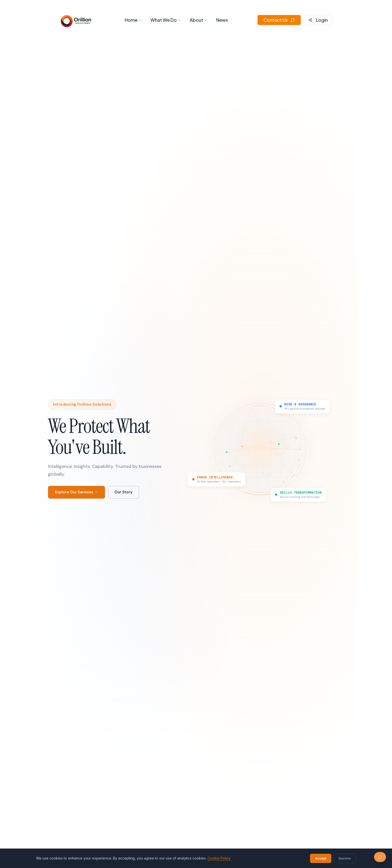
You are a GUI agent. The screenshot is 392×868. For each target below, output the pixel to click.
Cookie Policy (219, 858)
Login (318, 20)
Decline (345, 858)
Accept (321, 858)
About (198, 20)
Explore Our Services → (76, 492)
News (222, 20)
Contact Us (279, 20)
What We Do (166, 20)
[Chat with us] (380, 857)
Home (133, 20)
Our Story (123, 492)
